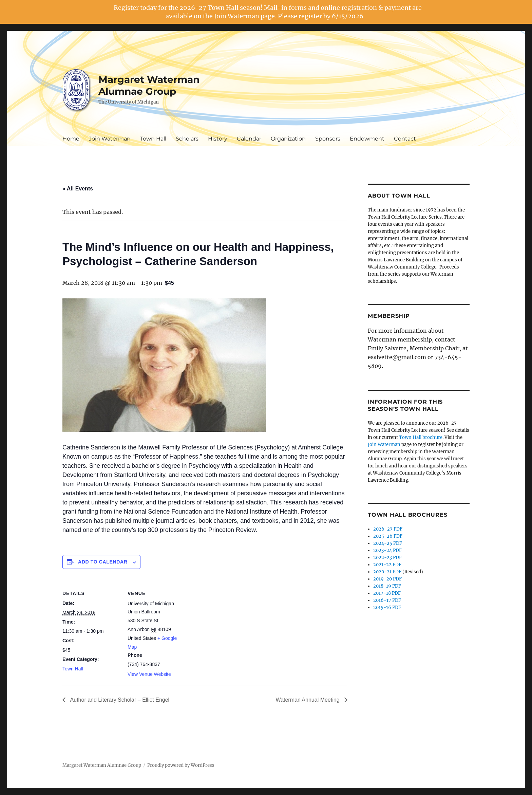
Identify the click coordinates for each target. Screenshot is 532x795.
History (218, 139)
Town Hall (153, 139)
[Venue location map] (229, 627)
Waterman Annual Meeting (308, 700)
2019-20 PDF (387, 579)
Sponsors (328, 139)
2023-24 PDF (387, 550)
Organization (288, 139)
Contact (405, 139)
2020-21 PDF (387, 572)
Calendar (249, 139)
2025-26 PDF (388, 536)
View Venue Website (149, 674)
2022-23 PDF (387, 558)
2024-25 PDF (388, 543)
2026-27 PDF (388, 529)
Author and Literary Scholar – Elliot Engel (119, 700)
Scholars (187, 139)
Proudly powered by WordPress (181, 765)
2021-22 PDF (387, 565)
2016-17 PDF (387, 600)
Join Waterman (110, 139)
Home (71, 139)
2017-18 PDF (387, 593)
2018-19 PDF (387, 586)
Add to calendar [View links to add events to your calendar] (103, 562)
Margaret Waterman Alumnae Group (149, 85)
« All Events (78, 189)
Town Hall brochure (421, 437)
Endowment (367, 139)
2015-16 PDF (387, 607)
